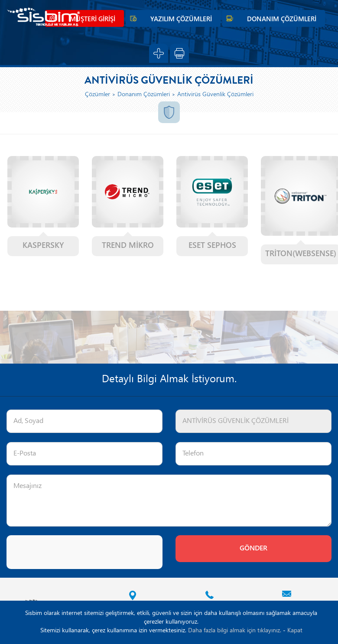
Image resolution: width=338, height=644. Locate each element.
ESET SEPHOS (212, 246)
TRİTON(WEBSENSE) (301, 254)
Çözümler (97, 95)
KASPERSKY (43, 246)
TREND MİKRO (128, 246)
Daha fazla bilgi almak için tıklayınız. (235, 631)
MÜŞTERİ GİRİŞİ (93, 20)
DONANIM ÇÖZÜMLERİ (282, 20)
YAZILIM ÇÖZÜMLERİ (181, 20)
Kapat (295, 631)
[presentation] (72, 552)
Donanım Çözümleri (144, 95)
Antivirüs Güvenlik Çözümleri (215, 95)
